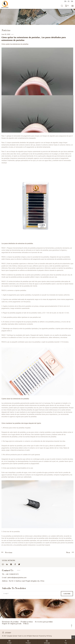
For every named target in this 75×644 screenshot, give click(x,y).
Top (72, 626)
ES (69, 1)
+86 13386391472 (12, 574)
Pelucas (26, 624)
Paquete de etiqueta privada (12, 624)
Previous (9, 552)
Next (68, 552)
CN (65, 1)
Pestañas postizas (27, 622)
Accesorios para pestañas (44, 622)
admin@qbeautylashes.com (17, 578)
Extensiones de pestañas (10, 622)
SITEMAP (8, 633)
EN (72, 1)
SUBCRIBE (67, 594)
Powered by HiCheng (45, 636)
